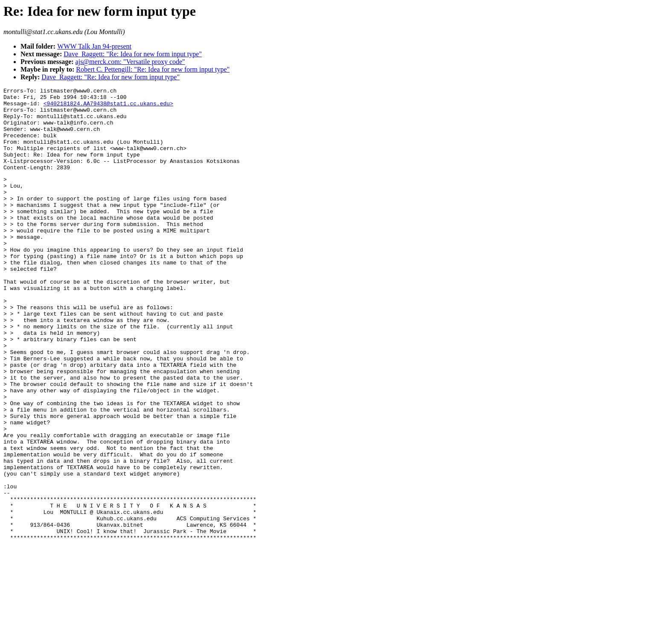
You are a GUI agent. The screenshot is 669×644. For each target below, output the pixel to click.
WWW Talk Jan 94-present (94, 46)
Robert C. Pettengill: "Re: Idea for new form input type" (153, 69)
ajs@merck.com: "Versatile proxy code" (130, 62)
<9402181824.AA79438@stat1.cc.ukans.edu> (108, 107)
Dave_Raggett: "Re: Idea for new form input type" (133, 54)
